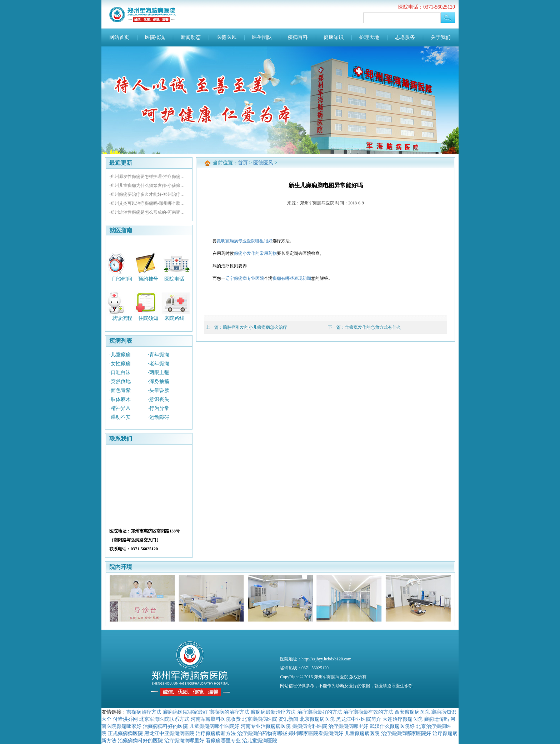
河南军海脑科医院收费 (216, 719)
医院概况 (155, 37)
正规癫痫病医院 (125, 733)
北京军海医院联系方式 (164, 719)
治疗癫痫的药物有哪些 (262, 733)
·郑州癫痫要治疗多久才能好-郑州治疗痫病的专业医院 (149, 194)
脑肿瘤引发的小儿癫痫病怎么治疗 (255, 327)
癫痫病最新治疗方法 (273, 712)
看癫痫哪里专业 (223, 740)
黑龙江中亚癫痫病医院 (169, 733)
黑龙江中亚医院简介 (359, 719)
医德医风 (226, 37)
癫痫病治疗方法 (144, 712)
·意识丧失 (159, 399)
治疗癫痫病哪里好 (348, 726)
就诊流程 (122, 318)
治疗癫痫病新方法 (216, 733)
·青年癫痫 (159, 355)
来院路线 (174, 318)
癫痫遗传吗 (436, 719)
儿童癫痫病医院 (362, 733)
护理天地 (369, 37)
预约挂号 (148, 279)
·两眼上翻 (159, 373)
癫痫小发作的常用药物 (255, 253)
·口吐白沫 (120, 373)
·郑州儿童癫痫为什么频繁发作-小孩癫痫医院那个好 (149, 185)
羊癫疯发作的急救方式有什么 (373, 327)
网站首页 (119, 37)
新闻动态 (191, 37)
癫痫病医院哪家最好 (185, 712)
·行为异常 (159, 408)
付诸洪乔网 (125, 719)
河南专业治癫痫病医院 (266, 726)
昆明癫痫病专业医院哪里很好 (245, 241)
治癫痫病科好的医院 (165, 726)
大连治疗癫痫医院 (402, 719)
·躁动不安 (120, 417)
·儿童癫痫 (120, 355)
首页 (243, 163)
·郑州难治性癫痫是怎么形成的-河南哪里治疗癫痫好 (149, 212)
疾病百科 (298, 37)
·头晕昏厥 (159, 390)
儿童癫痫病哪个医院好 (214, 726)
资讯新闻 (288, 719)
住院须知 (148, 318)
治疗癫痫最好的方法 (320, 712)
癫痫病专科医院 (310, 726)
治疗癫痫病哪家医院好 (406, 733)
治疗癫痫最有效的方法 (368, 712)
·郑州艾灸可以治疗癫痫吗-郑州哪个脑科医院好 (149, 203)
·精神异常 (120, 408)
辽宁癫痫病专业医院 (245, 278)
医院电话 (174, 279)
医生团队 (262, 37)
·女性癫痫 (120, 364)
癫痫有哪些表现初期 (292, 278)
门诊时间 (122, 279)
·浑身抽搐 (159, 381)
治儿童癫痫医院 (260, 740)
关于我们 (441, 37)
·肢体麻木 (120, 399)
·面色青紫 (120, 390)
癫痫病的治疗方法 (229, 712)
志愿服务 (405, 37)
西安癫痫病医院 (412, 712)
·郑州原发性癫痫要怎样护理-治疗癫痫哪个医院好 (149, 177)
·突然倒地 (120, 381)
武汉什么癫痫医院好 (392, 726)
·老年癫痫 (159, 364)
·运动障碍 (159, 417)
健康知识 (334, 37)
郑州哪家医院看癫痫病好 (316, 733)
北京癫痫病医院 (260, 719)
